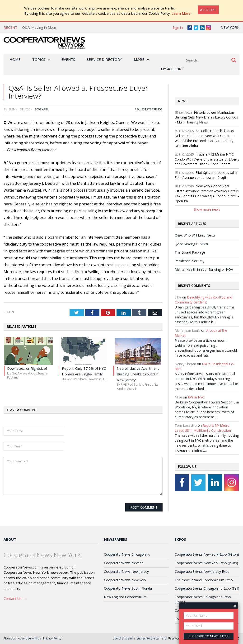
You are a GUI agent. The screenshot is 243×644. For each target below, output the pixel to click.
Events (68, 59)
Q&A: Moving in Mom (39, 27)
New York (230, 27)
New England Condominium (125, 597)
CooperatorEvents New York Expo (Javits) (206, 563)
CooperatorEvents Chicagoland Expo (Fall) (207, 588)
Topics (39, 59)
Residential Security (189, 261)
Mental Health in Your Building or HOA (204, 269)
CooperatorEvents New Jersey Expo (202, 571)
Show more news (207, 209)
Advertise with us (30, 638)
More (139, 59)
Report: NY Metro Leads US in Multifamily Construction (203, 428)
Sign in (178, 27)
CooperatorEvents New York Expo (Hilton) (207, 554)
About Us (10, 638)
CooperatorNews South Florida (128, 588)
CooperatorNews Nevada (124, 563)
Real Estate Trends (149, 109)
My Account (172, 69)
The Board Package (190, 252)
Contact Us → (15, 598)
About (10, 539)
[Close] (208, 10)
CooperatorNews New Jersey (126, 571)
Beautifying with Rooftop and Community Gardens (203, 300)
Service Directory (104, 59)
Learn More (181, 13)
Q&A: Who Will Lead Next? (195, 235)
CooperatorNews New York (125, 580)
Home (15, 59)
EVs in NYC (196, 397)
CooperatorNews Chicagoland (127, 554)
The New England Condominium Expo (204, 580)
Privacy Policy (52, 638)
